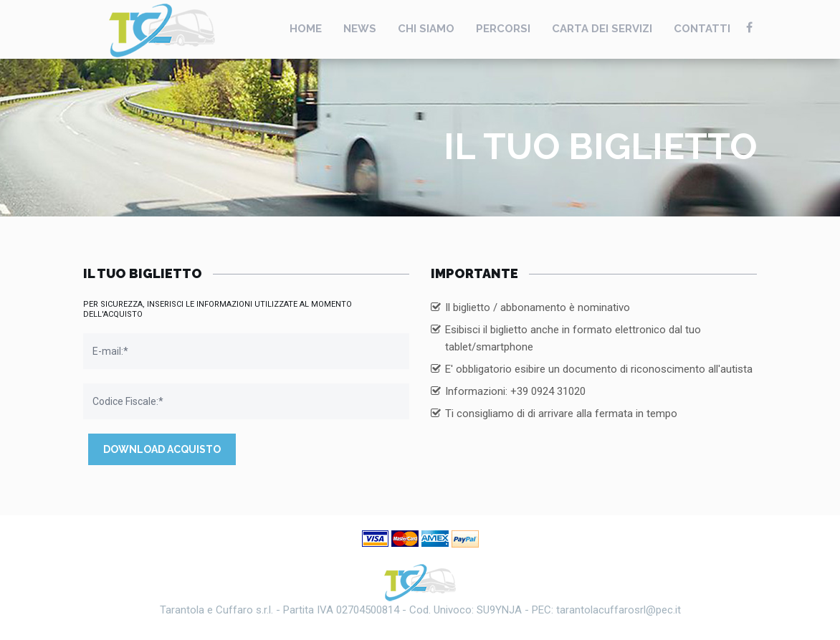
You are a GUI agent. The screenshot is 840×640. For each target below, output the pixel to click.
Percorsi (503, 29)
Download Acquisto (162, 449)
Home (306, 29)
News (360, 29)
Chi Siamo (426, 29)
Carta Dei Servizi (602, 29)
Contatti (702, 29)
